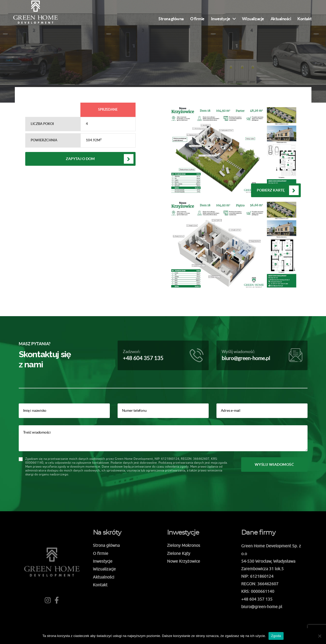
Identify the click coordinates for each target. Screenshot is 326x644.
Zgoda (276, 636)
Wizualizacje (253, 19)
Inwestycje (221, 19)
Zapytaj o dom (80, 159)
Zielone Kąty (179, 553)
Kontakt (305, 19)
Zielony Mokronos (184, 545)
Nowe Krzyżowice (184, 561)
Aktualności (281, 19)
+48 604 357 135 (143, 358)
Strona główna (171, 19)
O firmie (197, 19)
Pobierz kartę (271, 190)
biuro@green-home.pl (246, 358)
